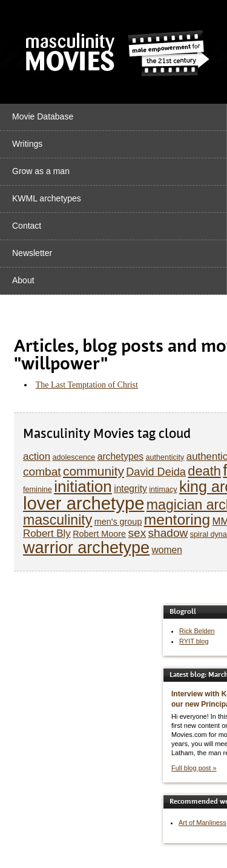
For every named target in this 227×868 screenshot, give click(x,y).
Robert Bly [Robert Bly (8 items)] (47, 533)
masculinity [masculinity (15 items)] (58, 520)
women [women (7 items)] (167, 550)
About (23, 280)
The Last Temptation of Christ (87, 385)
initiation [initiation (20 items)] (83, 486)
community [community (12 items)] (94, 471)
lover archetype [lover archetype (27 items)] (84, 503)
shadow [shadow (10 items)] (168, 533)
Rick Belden (197, 631)
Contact (27, 226)
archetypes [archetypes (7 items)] (120, 456)
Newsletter (32, 253)
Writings (27, 144)
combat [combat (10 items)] (42, 472)
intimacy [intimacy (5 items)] (163, 490)
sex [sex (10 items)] (137, 533)
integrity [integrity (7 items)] (130, 489)
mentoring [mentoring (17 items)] (177, 520)
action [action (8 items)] (37, 456)
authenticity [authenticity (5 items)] (165, 457)
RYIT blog (194, 641)
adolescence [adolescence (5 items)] (74, 457)
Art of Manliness (202, 823)
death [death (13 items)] (204, 471)
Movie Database (43, 116)
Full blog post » (194, 768)
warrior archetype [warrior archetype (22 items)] (86, 547)
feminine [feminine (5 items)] (38, 490)
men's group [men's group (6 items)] (118, 522)
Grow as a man (41, 171)
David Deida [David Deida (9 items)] (156, 472)
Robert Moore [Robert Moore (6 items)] (99, 534)
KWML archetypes (47, 198)
